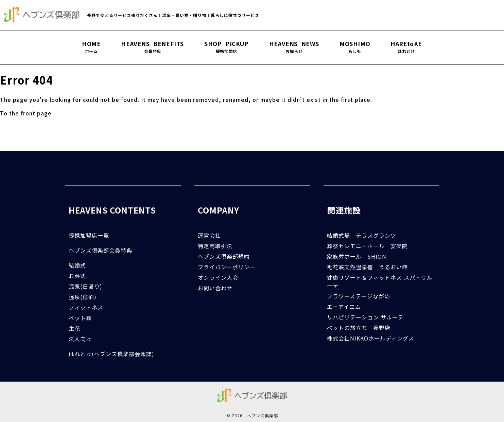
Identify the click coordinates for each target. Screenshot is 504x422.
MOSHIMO (355, 47)
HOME (91, 47)
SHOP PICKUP (227, 47)
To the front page (26, 113)
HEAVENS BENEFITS (152, 47)
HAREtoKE (406, 47)
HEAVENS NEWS (294, 47)
